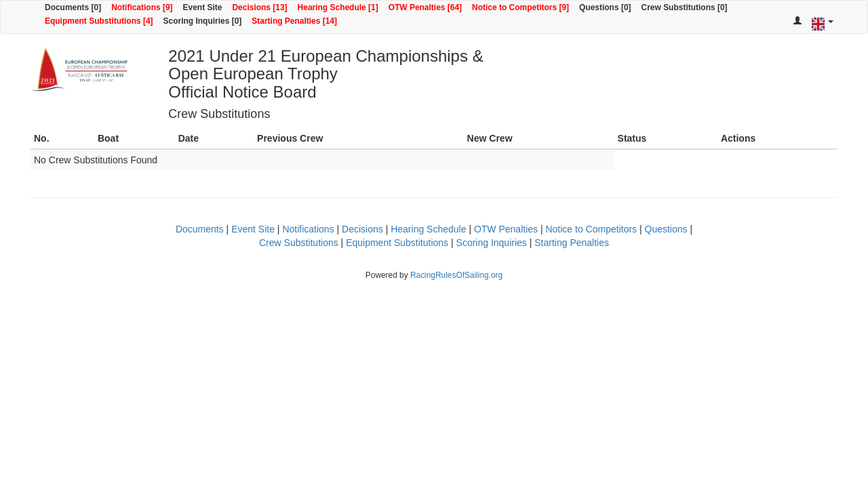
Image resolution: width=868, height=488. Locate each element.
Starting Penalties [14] (294, 21)
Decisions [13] (259, 7)
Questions (666, 229)
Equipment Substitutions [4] (99, 21)
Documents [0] (73, 7)
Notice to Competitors (591, 229)
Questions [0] (605, 7)
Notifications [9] (142, 7)
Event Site (203, 7)
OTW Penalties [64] (425, 7)
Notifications (308, 229)
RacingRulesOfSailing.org (456, 275)
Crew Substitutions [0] (685, 7)
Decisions (362, 229)
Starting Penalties (572, 243)
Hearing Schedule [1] (338, 7)
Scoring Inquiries (492, 243)
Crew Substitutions (299, 243)
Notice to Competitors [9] (520, 7)
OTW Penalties (506, 229)
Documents (200, 229)
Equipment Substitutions (397, 243)
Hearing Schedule (428, 229)
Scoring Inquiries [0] (203, 21)
